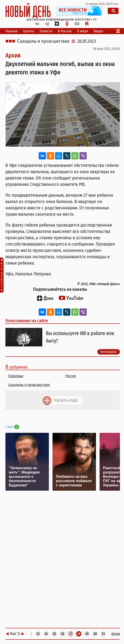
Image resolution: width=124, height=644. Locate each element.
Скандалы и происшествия (43, 41)
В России (65, 31)
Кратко (29, 31)
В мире (83, 31)
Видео (98, 31)
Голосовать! (109, 352)
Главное (12, 31)
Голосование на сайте (27, 321)
